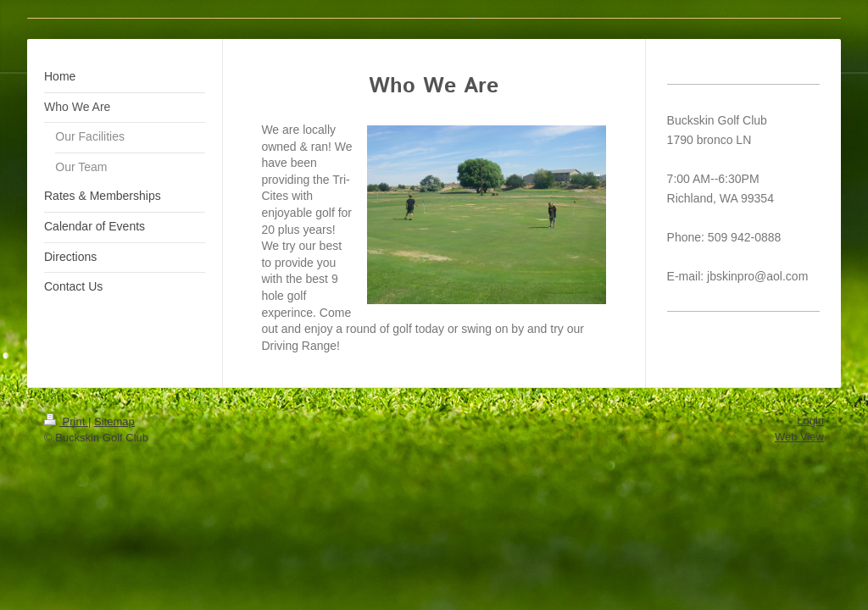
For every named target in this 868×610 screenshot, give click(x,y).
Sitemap (114, 421)
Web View (799, 437)
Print (66, 421)
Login (810, 421)
